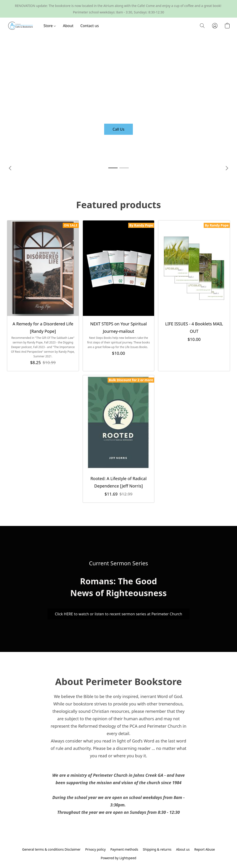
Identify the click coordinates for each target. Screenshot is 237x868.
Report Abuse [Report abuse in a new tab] (204, 849)
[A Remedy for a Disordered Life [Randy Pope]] (43, 296)
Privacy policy (95, 849)
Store (50, 26)
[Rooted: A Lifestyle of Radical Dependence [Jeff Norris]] (119, 439)
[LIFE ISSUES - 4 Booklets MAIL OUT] (194, 296)
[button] (21, 26)
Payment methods (124, 849)
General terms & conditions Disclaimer (51, 849)
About (68, 26)
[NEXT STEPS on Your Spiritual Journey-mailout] (119, 296)
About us (183, 849)
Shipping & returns (157, 849)
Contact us (90, 26)
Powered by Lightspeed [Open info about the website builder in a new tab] (118, 858)
